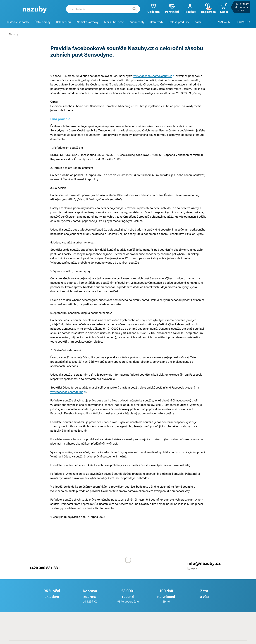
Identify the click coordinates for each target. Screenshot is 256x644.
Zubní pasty (137, 22)
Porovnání (172, 8)
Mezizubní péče (114, 22)
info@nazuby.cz (204, 563)
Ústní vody (156, 22)
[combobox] (103, 9)
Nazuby (14, 34)
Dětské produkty (179, 22)
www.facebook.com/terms (67, 392)
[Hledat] (135, 9)
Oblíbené (154, 8)
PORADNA (244, 22)
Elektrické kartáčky (17, 22)
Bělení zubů (63, 22)
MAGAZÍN (224, 22)
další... (199, 22)
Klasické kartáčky (87, 22)
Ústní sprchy (43, 22)
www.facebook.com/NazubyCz (153, 76)
